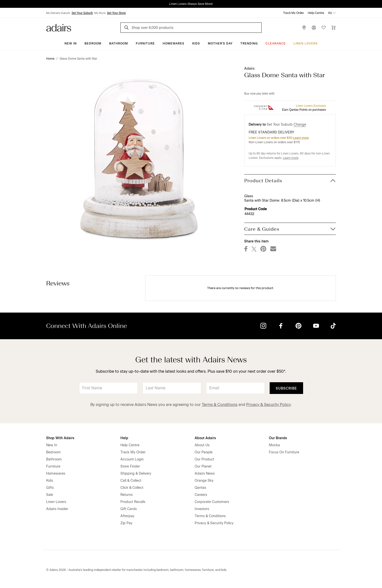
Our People (204, 452)
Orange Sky (204, 481)
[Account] (314, 28)
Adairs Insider (57, 509)
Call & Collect (131, 481)
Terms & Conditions (220, 405)
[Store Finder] (304, 28)
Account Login (132, 459)
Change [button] (300, 125)
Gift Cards (129, 509)
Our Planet (203, 466)
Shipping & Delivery (136, 474)
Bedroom (93, 44)
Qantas (200, 488)
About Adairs (205, 438)
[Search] (127, 28)
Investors (202, 509)
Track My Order (293, 13)
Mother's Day (220, 44)
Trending (249, 44)
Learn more (301, 138)
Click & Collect (132, 488)
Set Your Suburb (82, 13)
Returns (127, 495)
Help (124, 438)
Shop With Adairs (60, 438)
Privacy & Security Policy (268, 405)
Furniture (145, 44)
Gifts (50, 488)
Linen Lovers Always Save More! (191, 4)
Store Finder (130, 466)
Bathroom (119, 44)
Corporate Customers (212, 502)
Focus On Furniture (284, 452)
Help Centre (316, 13)
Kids (196, 44)
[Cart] (333, 28)
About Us (202, 445)
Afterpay (127, 516)
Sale (50, 495)
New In (71, 44)
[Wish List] (324, 28)
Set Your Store (116, 13)
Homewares (174, 44)
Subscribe (286, 388)
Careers (201, 495)
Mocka (274, 445)
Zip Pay (126, 523)
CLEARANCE (276, 44)
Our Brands (278, 438)
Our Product (204, 459)
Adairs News (205, 474)
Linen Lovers (306, 44)
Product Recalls (133, 502)
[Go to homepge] (59, 27)
